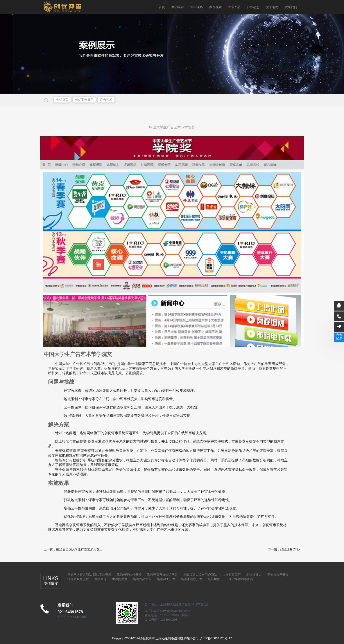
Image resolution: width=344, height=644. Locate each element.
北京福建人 (254, 575)
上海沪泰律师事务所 (239, 579)
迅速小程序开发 (192, 579)
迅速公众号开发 (278, 575)
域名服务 (214, 579)
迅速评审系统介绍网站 (162, 575)
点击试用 (339, 337)
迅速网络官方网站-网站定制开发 (89, 575)
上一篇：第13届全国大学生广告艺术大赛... (73, 549)
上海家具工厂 (232, 575)
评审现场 (197, 7)
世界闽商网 (120, 579)
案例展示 (178, 7)
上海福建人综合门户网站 (200, 575)
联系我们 (291, 7)
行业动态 (253, 7)
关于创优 (272, 7)
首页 (162, 7)
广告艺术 (106, 100)
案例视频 (215, 7)
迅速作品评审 (142, 579)
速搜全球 (100, 579)
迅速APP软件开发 (129, 575)
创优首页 (62, 100)
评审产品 (234, 7)
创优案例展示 (84, 100)
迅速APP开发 (166, 579)
